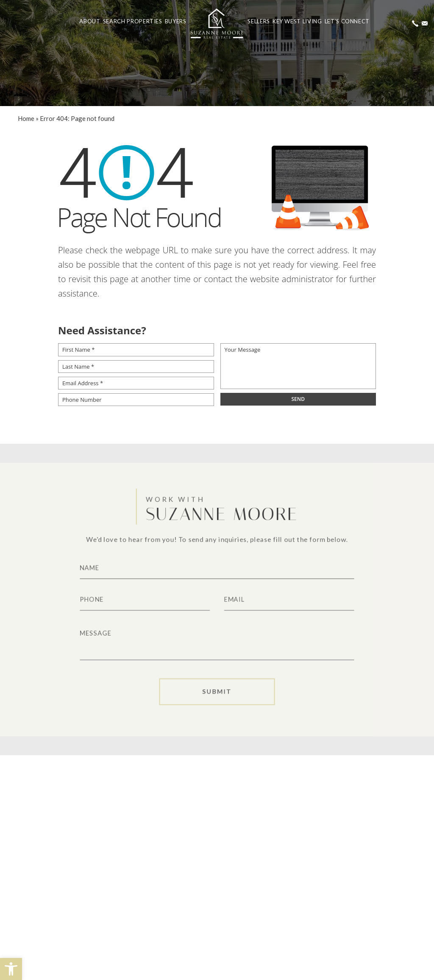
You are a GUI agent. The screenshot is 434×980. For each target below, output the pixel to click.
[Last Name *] (136, 367)
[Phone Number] (136, 400)
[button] (11, 969)
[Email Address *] (136, 383)
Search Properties (133, 21)
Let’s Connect (347, 21)
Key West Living (297, 21)
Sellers (259, 21)
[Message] (217, 642)
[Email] (293, 599)
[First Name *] (136, 350)
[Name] (217, 566)
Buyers (176, 21)
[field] (298, 399)
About (90, 21)
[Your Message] (298, 366)
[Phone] (141, 599)
